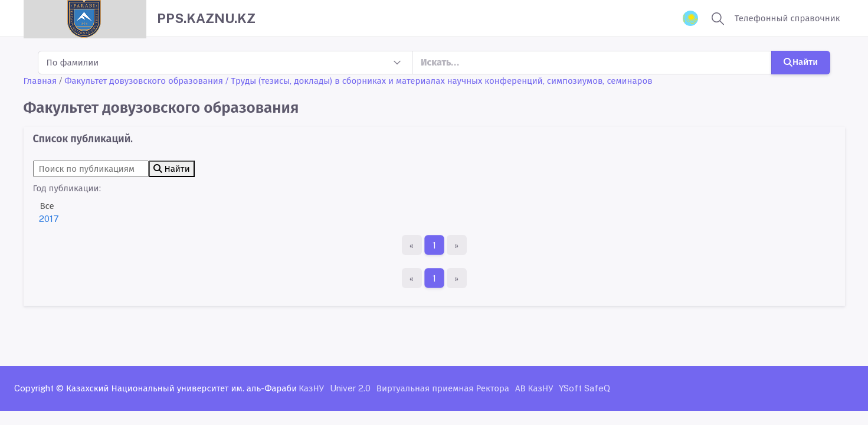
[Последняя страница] (457, 245)
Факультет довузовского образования (144, 81)
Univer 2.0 (350, 388)
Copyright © (39, 388)
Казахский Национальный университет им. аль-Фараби (181, 388)
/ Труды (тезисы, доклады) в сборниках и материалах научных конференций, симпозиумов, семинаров (439, 81)
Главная (40, 81)
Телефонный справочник (787, 18)
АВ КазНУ (534, 388)
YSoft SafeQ (584, 388)
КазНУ (311, 388)
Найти (801, 62)
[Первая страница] (412, 245)
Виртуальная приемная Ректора (443, 388)
